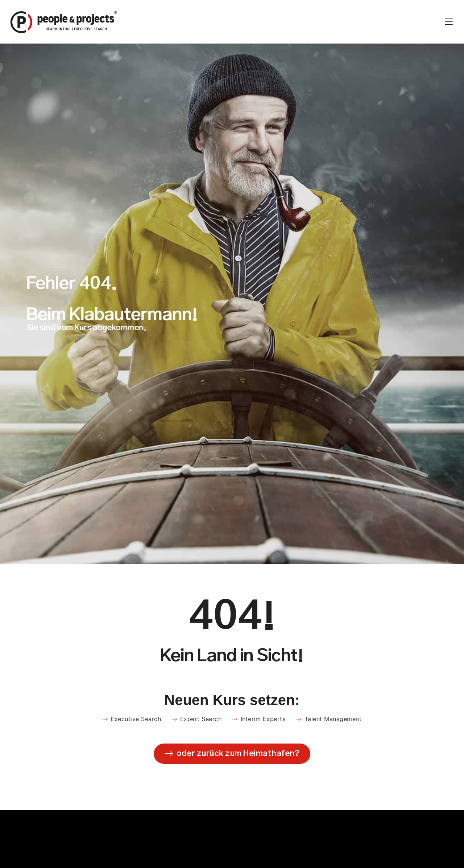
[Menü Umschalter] (449, 22)
